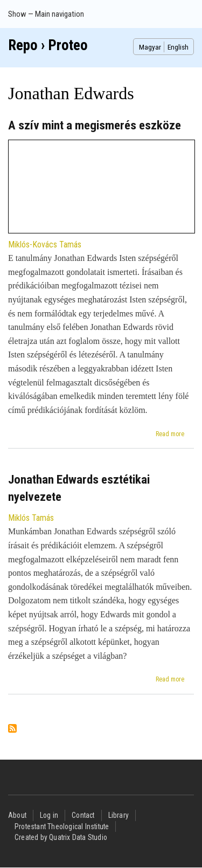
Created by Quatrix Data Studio (61, 837)
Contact (83, 815)
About (17, 815)
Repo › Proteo (48, 45)
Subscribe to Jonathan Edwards (12, 729)
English (178, 47)
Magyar (150, 47)
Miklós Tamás (31, 518)
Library (119, 815)
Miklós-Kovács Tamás (45, 244)
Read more (170, 434)
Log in (49, 815)
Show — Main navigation (46, 14)
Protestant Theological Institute (62, 826)
